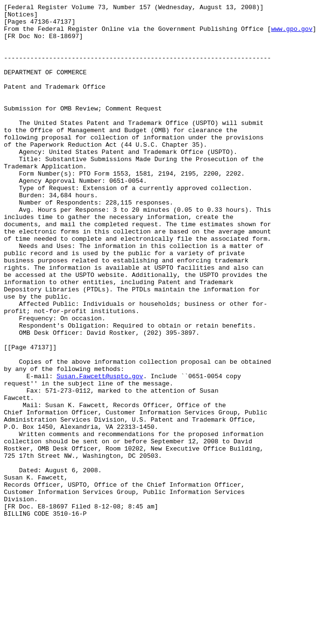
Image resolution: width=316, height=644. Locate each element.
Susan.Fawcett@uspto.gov (100, 451)
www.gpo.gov (292, 34)
